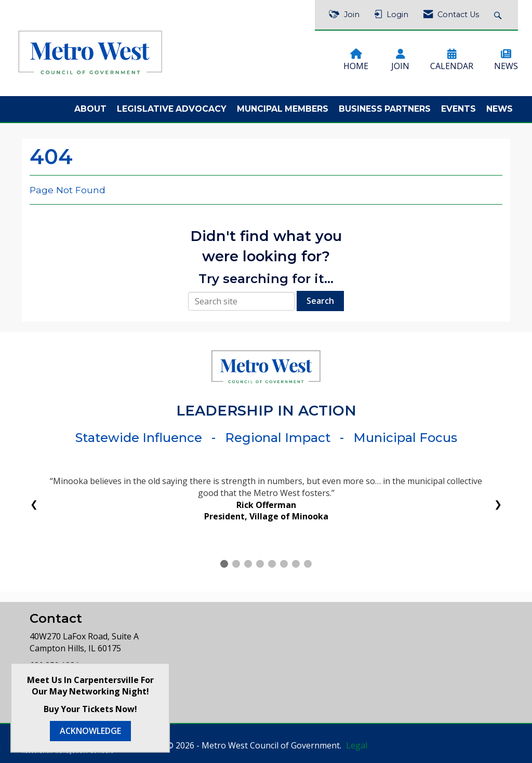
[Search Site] (499, 15)
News (500, 109)
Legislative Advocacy (172, 109)
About (90, 109)
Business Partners (385, 109)
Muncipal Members (283, 109)
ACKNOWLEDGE (90, 731)
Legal (357, 745)
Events (458, 109)
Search (320, 301)
